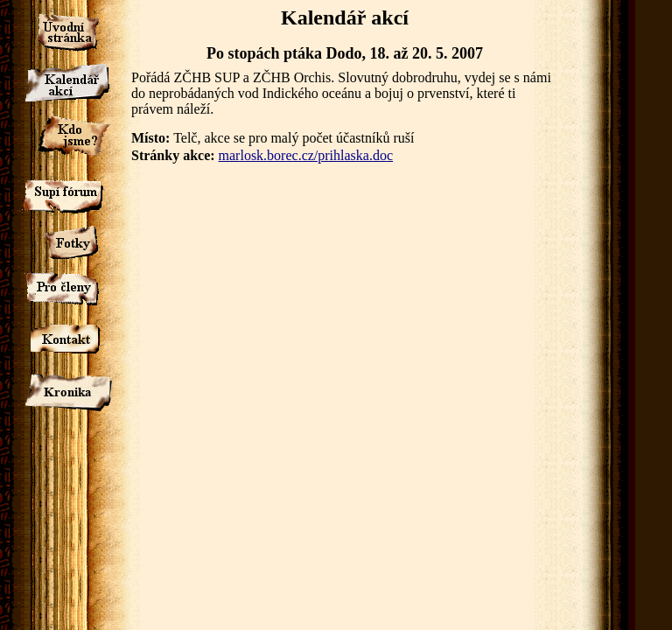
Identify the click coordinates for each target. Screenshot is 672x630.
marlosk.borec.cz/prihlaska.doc (306, 155)
